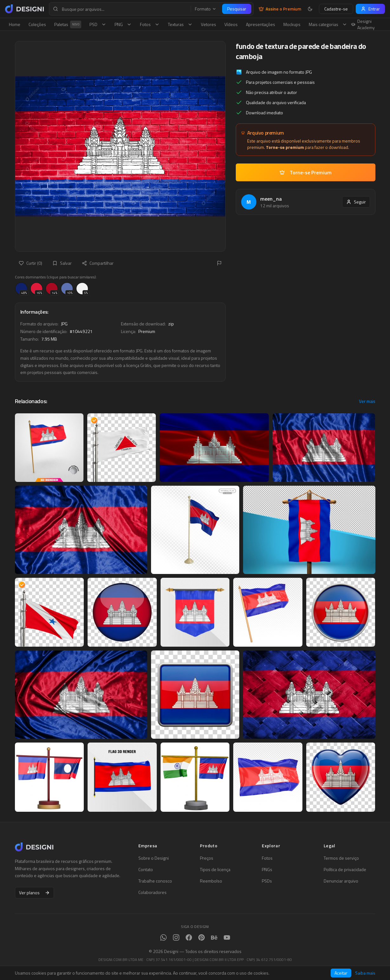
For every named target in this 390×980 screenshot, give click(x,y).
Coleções (37, 24)
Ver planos (34, 893)
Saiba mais (365, 973)
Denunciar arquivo (341, 881)
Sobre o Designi (154, 858)
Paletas (68, 24)
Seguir (356, 202)
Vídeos (231, 24)
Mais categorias (328, 24)
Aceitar (341, 973)
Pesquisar (237, 9)
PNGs (267, 870)
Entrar (370, 9)
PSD (98, 24)
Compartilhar (98, 263)
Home (15, 24)
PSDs (267, 881)
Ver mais (367, 401)
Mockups (292, 24)
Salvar (62, 263)
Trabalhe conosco (155, 881)
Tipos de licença (215, 870)
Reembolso (211, 881)
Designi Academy (363, 24)
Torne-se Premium (306, 172)
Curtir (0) (30, 263)
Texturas (180, 24)
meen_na (271, 199)
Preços (207, 858)
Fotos (150, 24)
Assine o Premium (280, 9)
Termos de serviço (341, 858)
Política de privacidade (345, 870)
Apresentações (261, 24)
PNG (123, 24)
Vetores (208, 24)
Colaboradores (152, 892)
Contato (146, 870)
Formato (206, 9)
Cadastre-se (336, 9)
